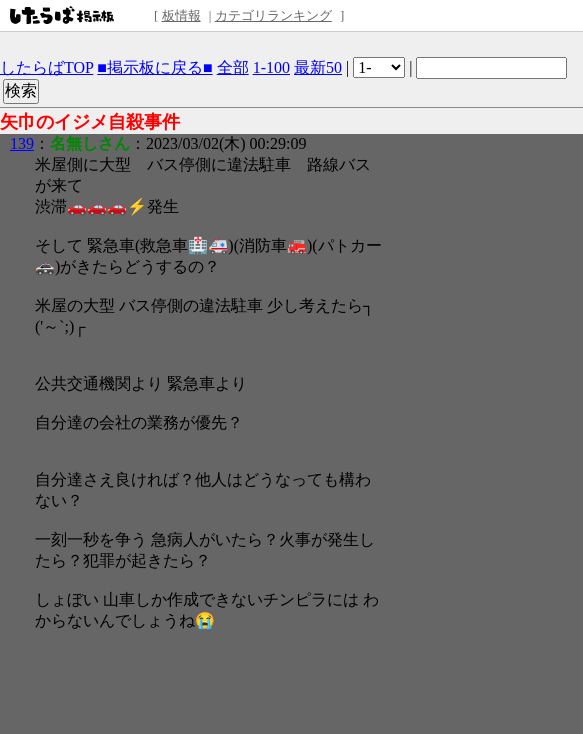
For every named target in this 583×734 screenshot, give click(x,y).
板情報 (181, 15)
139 (22, 143)
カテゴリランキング (273, 15)
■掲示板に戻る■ (154, 67)
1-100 (271, 67)
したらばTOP (46, 67)
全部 (233, 67)
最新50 (318, 67)
